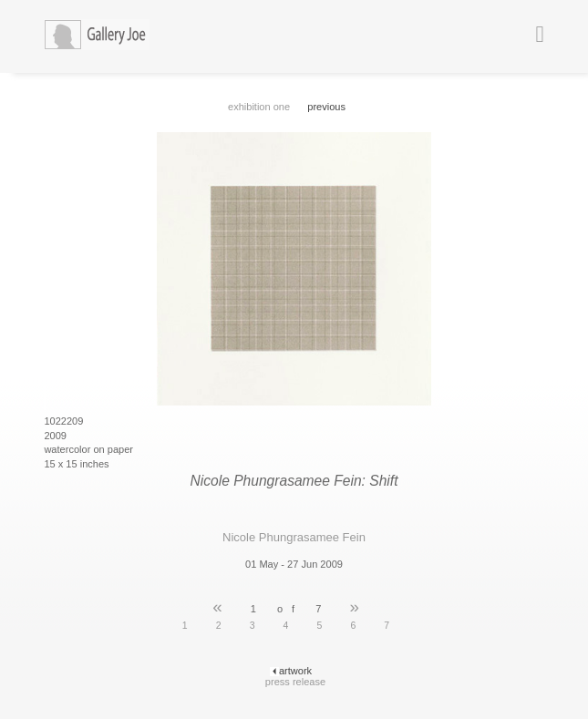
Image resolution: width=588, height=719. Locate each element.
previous (326, 107)
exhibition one (259, 107)
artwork (295, 671)
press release (295, 682)
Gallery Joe (112, 36)
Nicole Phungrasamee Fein (294, 537)
